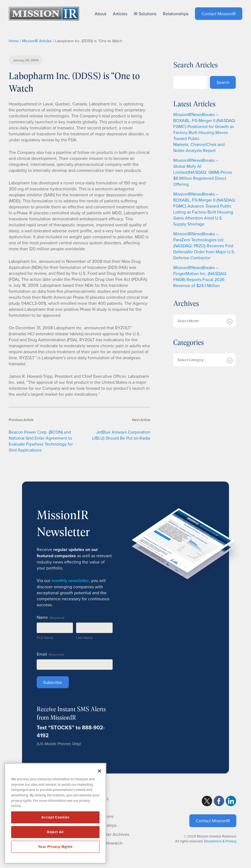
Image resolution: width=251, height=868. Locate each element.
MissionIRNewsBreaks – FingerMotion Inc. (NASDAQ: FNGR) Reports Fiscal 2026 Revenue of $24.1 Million (200, 276)
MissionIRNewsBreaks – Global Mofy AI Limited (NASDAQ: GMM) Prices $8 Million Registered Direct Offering (203, 172)
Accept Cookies (55, 817)
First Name (45, 638)
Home (14, 41)
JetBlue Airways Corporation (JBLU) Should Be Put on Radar (121, 435)
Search (223, 82)
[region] (55, 813)
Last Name (84, 638)
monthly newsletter (70, 581)
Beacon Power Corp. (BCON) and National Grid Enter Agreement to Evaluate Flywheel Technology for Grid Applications (41, 441)
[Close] (100, 771)
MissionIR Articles (37, 41)
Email (50, 654)
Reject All (55, 832)
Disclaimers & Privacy (220, 841)
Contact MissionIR (213, 821)
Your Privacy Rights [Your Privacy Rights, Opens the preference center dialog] (55, 847)
